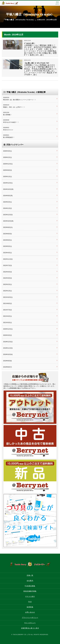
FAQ (30, 602)
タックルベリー (12, 3)
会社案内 (30, 581)
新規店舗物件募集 (30, 591)
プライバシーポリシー (30, 618)
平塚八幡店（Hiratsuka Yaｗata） (30, 14)
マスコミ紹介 (30, 596)
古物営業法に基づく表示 (30, 628)
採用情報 (30, 607)
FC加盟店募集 (30, 586)
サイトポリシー (30, 623)
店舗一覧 (30, 575)
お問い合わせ (30, 612)
